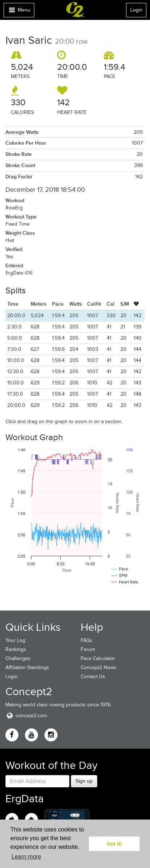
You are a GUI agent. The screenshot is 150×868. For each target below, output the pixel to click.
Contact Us (93, 676)
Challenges (18, 658)
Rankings (16, 649)
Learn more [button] (26, 857)
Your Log (15, 640)
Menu (19, 12)
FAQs (87, 640)
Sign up (84, 781)
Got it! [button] (114, 844)
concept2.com (26, 716)
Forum (88, 649)
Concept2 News (98, 667)
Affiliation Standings (27, 667)
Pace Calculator (98, 658)
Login (136, 10)
